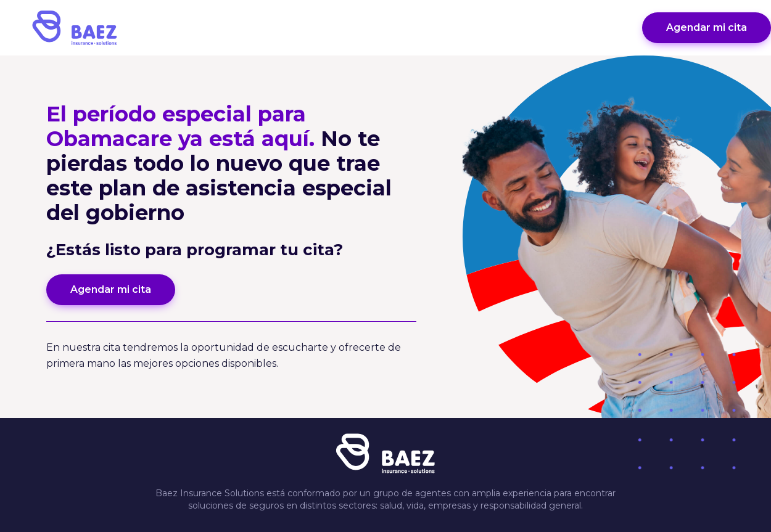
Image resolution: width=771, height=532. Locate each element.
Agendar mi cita (707, 27)
